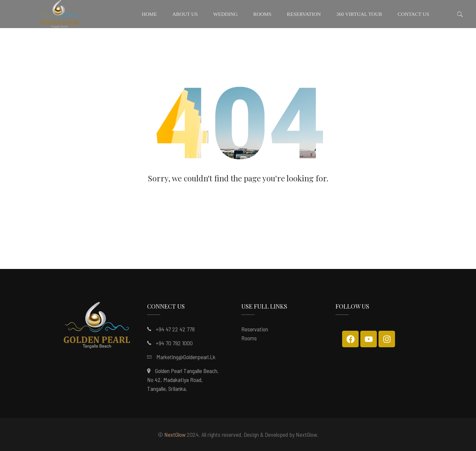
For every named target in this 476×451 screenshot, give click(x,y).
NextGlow (175, 434)
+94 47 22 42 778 (175, 329)
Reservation (255, 329)
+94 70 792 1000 (174, 343)
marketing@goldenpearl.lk (186, 357)
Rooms (249, 338)
